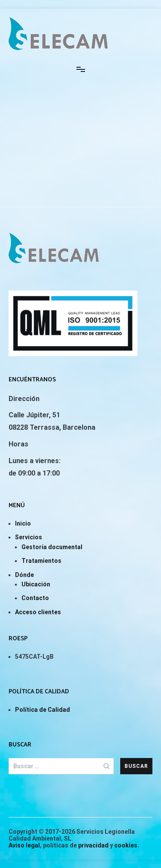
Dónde (24, 575)
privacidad (93, 845)
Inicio (23, 523)
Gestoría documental (52, 547)
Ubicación (36, 584)
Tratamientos (41, 561)
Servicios (29, 537)
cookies (126, 845)
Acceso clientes (38, 612)
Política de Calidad (43, 710)
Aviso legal (24, 845)
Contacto (35, 598)
